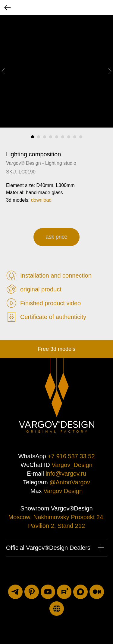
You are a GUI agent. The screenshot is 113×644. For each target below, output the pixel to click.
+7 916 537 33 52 (71, 456)
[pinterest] (32, 592)
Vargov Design (63, 491)
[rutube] (64, 592)
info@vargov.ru (66, 474)
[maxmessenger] (80, 592)
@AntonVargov (70, 482)
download (41, 200)
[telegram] (15, 592)
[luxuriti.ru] (57, 609)
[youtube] (48, 592)
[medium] (97, 592)
